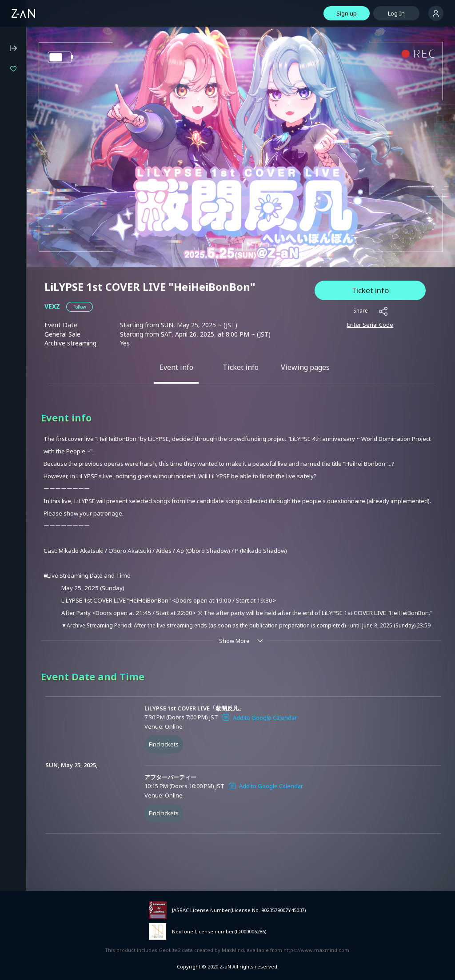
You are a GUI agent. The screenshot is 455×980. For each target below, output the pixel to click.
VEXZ (52, 306)
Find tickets (164, 744)
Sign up (347, 13)
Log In (396, 13)
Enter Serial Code (370, 325)
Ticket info (370, 290)
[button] (80, 307)
